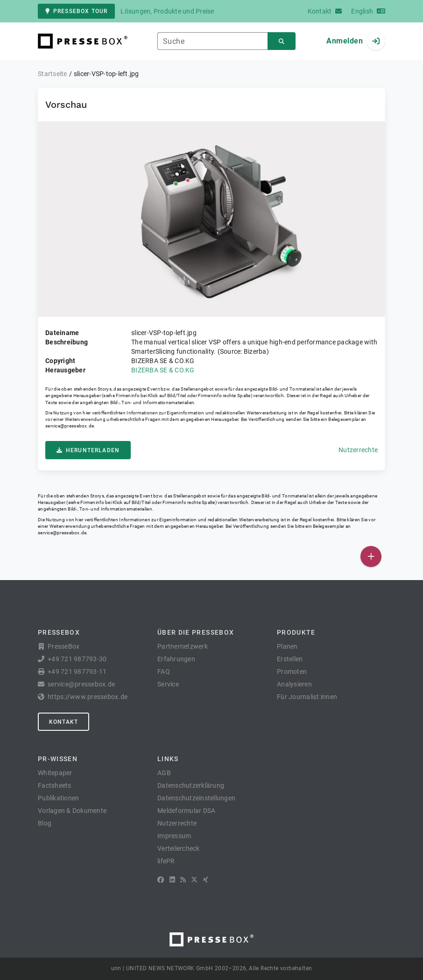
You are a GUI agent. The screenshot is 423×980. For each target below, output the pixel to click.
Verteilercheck (179, 848)
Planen (287, 646)
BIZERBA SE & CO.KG (163, 370)
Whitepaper (55, 773)
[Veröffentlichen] (371, 556)
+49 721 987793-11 (77, 672)
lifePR (166, 861)
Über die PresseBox (196, 632)
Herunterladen (88, 450)
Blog (45, 823)
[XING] (206, 880)
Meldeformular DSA (186, 811)
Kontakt (63, 722)
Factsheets (55, 785)
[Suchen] (282, 41)
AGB (164, 773)
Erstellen (290, 659)
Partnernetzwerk (183, 646)
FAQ (164, 672)
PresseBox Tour (76, 11)
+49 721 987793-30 (77, 659)
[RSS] (183, 880)
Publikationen (58, 798)
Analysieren (294, 684)
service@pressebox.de (70, 426)
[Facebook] (161, 880)
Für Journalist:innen (307, 697)
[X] (194, 880)
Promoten (292, 672)
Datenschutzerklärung (191, 785)
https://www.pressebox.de (88, 697)
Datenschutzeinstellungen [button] (196, 798)
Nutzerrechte (358, 450)
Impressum (174, 836)
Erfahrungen (176, 659)
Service (168, 684)
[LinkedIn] (172, 880)
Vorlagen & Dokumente (72, 811)
